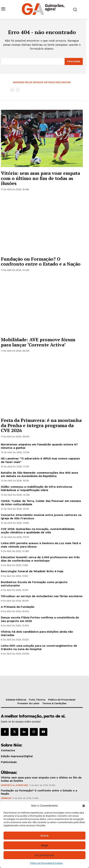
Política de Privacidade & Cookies (46, 863)
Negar (45, 845)
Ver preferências (44, 855)
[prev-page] (12, 90)
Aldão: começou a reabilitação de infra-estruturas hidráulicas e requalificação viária (37, 488)
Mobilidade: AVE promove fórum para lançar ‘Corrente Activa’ (38, 342)
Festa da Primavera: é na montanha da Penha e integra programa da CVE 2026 (41, 425)
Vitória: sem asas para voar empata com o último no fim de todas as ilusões (40, 178)
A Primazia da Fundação (18, 607)
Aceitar (45, 836)
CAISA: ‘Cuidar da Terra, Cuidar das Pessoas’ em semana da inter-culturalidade (41, 503)
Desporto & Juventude (14, 785)
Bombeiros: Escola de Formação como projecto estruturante (34, 584)
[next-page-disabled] (18, 90)
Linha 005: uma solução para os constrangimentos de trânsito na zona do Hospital (39, 647)
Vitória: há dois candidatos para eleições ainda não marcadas (37, 633)
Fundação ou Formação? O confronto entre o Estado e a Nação (41, 261)
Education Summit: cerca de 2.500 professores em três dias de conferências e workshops (40, 559)
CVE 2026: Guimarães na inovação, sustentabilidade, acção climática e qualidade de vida (38, 531)
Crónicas (6, 798)
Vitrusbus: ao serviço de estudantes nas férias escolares (42, 596)
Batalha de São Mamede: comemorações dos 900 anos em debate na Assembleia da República (40, 474)
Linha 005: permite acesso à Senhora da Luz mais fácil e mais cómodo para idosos (41, 545)
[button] (84, 806)
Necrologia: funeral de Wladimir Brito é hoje (32, 571)
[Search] (74, 61)
